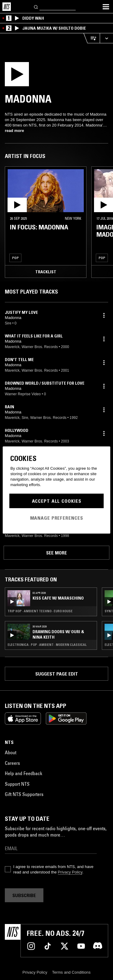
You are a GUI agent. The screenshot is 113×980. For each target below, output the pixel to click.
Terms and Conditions (71, 972)
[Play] (29, 76)
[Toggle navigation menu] (106, 7)
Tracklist (46, 272)
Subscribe (24, 895)
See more (56, 553)
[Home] (7, 7)
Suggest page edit (57, 674)
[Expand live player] (106, 38)
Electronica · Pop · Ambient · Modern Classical (47, 645)
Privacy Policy (70, 872)
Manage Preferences (57, 518)
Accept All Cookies (57, 501)
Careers (12, 763)
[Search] (36, 7)
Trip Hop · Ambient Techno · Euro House (40, 611)
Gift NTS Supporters (24, 794)
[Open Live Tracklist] (92, 38)
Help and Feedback (24, 773)
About (11, 752)
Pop (15, 258)
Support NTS (17, 784)
